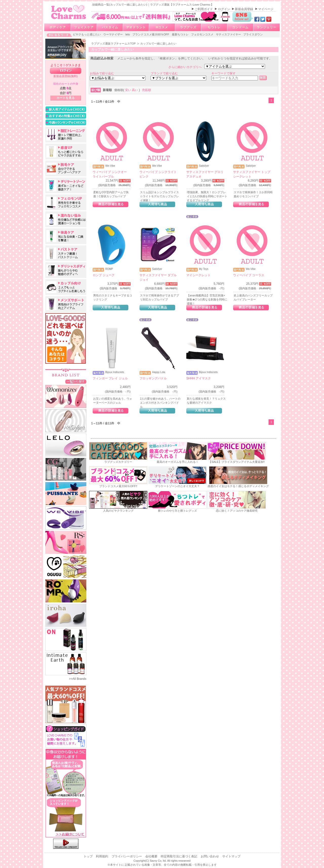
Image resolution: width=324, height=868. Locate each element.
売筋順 (147, 90)
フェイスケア (84, 27)
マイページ (266, 9)
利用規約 (102, 856)
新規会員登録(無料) (66, 76)
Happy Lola (159, 372)
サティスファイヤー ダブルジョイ (158, 277)
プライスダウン (253, 34)
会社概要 (152, 856)
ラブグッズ (188, 27)
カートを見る (66, 98)
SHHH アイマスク (199, 378)
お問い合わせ (210, 856)
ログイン (224, 9)
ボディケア (58, 27)
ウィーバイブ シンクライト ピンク (158, 174)
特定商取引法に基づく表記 (179, 856)
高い (135, 90)
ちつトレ (214, 27)
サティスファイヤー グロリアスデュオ (205, 174)
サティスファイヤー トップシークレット (252, 174)
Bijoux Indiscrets (115, 372)
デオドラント (136, 27)
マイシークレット (198, 275)
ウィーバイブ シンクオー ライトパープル (110, 174)
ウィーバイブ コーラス (249, 275)
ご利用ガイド (204, 9)
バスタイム (110, 27)
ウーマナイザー (113, 34)
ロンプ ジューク (104, 275)
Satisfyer (204, 166)
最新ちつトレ (181, 34)
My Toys (204, 269)
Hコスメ (162, 27)
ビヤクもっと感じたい (87, 34)
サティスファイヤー (229, 34)
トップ (88, 856)
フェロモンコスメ (203, 34)
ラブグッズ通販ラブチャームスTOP (114, 44)
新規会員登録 (244, 9)
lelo (128, 34)
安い (128, 90)
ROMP (109, 269)
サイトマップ (231, 856)
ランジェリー (267, 27)
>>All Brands (78, 679)
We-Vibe (110, 166)
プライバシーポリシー (127, 856)
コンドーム (240, 27)
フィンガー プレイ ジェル (110, 378)
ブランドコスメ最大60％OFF (151, 34)
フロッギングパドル (153, 378)
